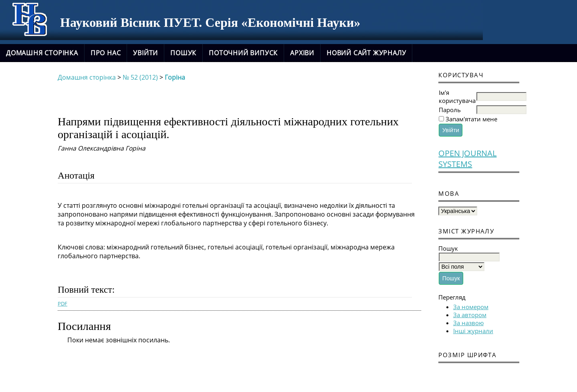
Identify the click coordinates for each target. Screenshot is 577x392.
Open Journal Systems (467, 159)
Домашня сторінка (42, 53)
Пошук (183, 53)
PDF (63, 304)
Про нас (106, 53)
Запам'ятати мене (471, 119)
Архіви (302, 53)
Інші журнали (473, 331)
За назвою (468, 323)
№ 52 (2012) (140, 77)
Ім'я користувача (457, 96)
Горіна (175, 77)
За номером (471, 307)
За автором (470, 315)
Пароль (450, 110)
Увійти (145, 53)
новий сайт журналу (366, 53)
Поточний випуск (243, 53)
